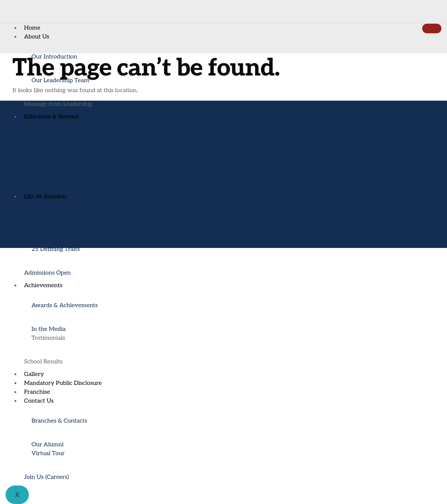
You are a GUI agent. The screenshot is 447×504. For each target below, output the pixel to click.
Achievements (43, 285)
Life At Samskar (45, 197)
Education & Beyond (51, 117)
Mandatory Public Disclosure (63, 383)
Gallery (34, 374)
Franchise (37, 392)
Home (32, 28)
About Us (37, 37)
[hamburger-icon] (432, 28)
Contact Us (39, 401)
